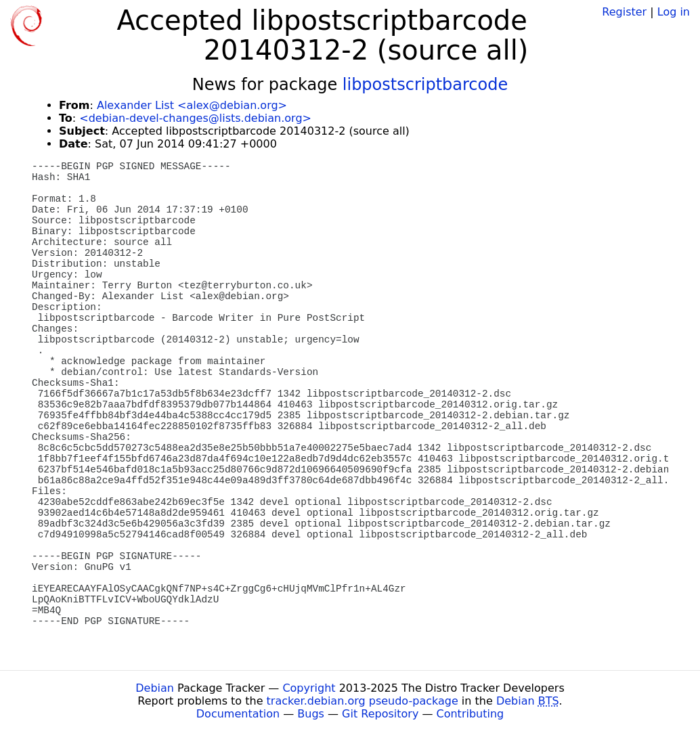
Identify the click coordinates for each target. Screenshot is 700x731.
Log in (674, 12)
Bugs (311, 714)
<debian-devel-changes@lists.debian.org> (195, 118)
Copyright (309, 688)
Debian (155, 688)
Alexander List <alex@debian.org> (192, 105)
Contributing (471, 714)
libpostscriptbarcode (425, 85)
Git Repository (380, 714)
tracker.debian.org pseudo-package (363, 701)
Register (624, 12)
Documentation (238, 714)
